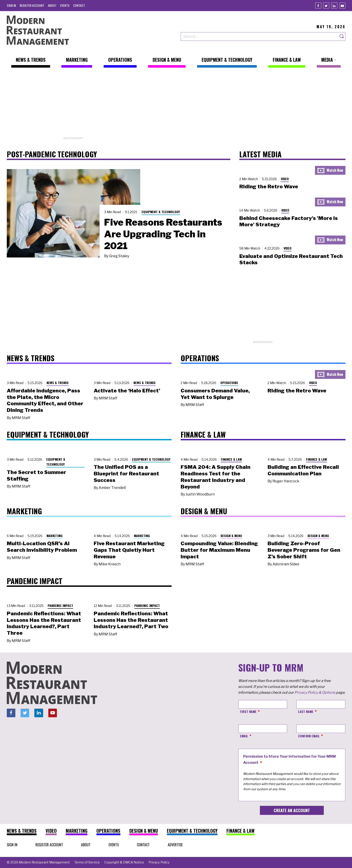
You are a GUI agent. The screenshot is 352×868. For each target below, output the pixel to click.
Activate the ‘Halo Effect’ (127, 391)
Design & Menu (231, 536)
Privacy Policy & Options (315, 692)
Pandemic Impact (60, 605)
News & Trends (58, 383)
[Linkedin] (334, 6)
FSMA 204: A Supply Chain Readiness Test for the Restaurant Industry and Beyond (216, 477)
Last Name (306, 711)
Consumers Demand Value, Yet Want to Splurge (215, 394)
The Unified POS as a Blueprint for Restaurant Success (126, 474)
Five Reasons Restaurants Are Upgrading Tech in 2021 (163, 234)
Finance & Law (231, 459)
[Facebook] (318, 6)
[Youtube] (342, 6)
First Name (248, 711)
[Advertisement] (176, 104)
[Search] (342, 37)
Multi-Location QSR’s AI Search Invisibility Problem (42, 547)
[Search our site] (259, 37)
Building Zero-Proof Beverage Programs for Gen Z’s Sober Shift (304, 550)
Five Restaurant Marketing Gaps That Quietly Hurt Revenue (129, 550)
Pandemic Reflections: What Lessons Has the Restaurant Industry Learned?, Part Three (44, 623)
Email (244, 736)
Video (285, 179)
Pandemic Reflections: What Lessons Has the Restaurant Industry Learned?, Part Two (131, 620)
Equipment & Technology (161, 212)
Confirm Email (309, 736)
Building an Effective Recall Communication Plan (303, 470)
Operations (229, 383)
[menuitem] (11, 5)
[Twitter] (326, 6)
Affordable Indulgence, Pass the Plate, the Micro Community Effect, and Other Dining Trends (45, 400)
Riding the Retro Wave (269, 186)
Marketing (55, 536)
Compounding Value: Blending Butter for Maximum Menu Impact (219, 550)
